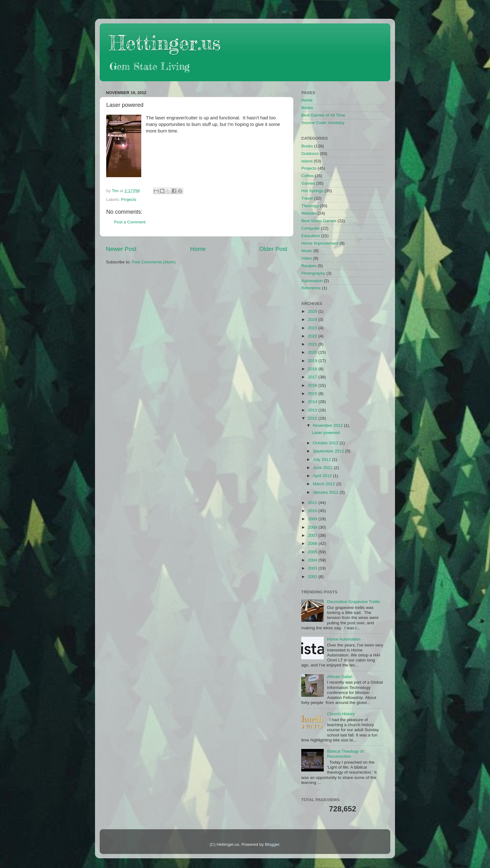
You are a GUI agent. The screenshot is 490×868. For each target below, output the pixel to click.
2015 (313, 394)
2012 (313, 418)
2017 (313, 377)
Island (307, 161)
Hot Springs (312, 191)
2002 (313, 577)
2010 (313, 511)
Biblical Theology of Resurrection (345, 754)
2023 (313, 328)
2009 (313, 519)
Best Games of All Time (323, 115)
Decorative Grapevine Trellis (353, 602)
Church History (341, 714)
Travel (307, 198)
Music (307, 251)
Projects (129, 200)
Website (309, 213)
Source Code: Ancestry (323, 123)
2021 (313, 344)
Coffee (307, 176)
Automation (312, 281)
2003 (313, 568)
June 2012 (323, 468)
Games (308, 183)
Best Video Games (319, 221)
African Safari (340, 677)
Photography (313, 273)
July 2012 (322, 459)
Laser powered (326, 433)
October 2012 (326, 443)
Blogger (272, 844)
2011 (313, 503)
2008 (313, 527)
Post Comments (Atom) (154, 262)
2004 (313, 560)
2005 (313, 552)
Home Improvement (320, 243)
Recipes (309, 266)
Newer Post (121, 249)
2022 (313, 336)
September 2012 (329, 451)
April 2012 (323, 476)
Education (311, 236)
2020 (313, 352)
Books (307, 108)
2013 (313, 410)
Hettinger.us (165, 43)
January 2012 (326, 492)
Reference (311, 288)
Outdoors (310, 154)
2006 (313, 544)
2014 (313, 402)
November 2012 (328, 425)
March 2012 (325, 484)
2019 (313, 361)
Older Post (273, 249)
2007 (313, 535)
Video (307, 258)
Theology (310, 206)
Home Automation (344, 639)
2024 (313, 319)
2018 (313, 369)
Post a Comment (130, 222)
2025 (313, 311)
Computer (310, 228)
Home (198, 249)
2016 (313, 385)
